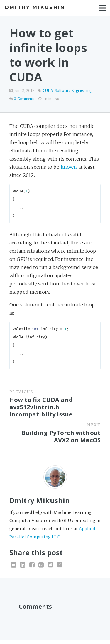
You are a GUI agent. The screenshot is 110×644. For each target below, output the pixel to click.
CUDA (48, 91)
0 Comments (24, 99)
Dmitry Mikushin (35, 7)
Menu (103, 8)
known (69, 167)
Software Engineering (73, 91)
